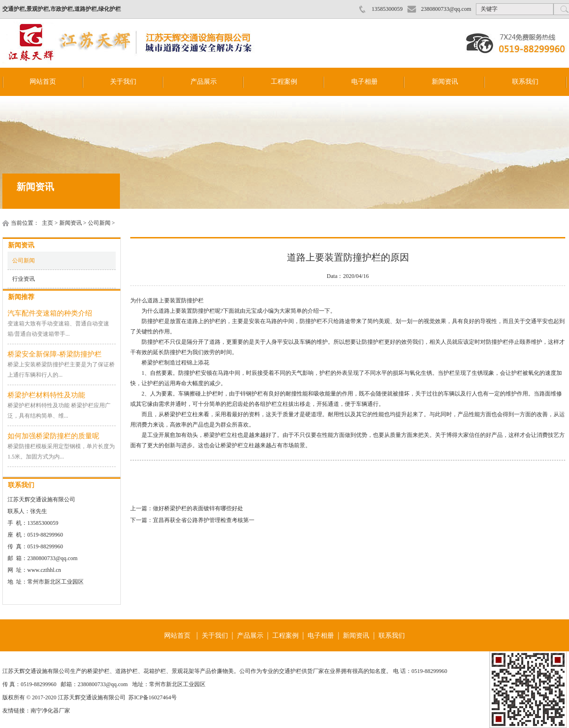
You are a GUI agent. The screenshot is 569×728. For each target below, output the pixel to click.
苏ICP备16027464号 (153, 697)
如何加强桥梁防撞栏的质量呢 (53, 436)
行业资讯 (24, 279)
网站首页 (43, 82)
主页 (47, 223)
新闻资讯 (445, 82)
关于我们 (123, 82)
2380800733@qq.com (446, 9)
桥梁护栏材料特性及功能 (46, 395)
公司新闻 (99, 223)
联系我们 (525, 82)
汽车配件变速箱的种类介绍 (50, 313)
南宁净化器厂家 (50, 711)
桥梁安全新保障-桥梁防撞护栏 (55, 354)
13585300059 (387, 9)
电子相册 (364, 82)
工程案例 (284, 82)
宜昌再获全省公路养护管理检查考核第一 (204, 520)
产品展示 (204, 82)
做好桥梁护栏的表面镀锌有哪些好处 (198, 508)
